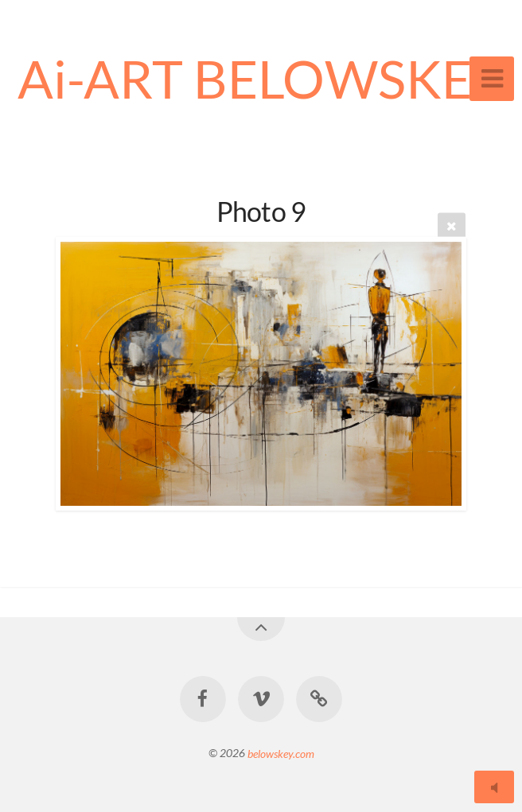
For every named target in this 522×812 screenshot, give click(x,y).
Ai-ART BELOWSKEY (261, 78)
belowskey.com (281, 753)
